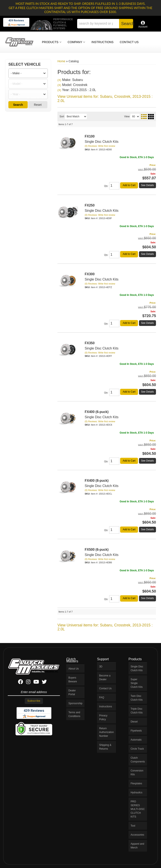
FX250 (90, 205)
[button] (105, 24)
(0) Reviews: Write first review (100, 146)
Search (18, 105)
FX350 (90, 343)
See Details (147, 185)
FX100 (90, 136)
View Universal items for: (105, 99)
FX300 (90, 274)
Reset (38, 105)
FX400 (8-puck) (97, 481)
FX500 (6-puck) (97, 550)
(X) (59, 80)
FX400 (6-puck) (97, 412)
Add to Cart (129, 185)
